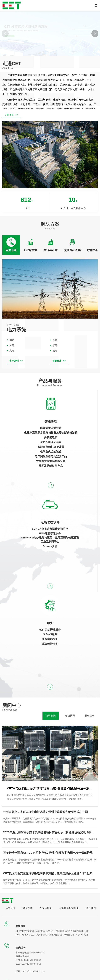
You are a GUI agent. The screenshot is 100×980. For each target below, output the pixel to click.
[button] (95, 33)
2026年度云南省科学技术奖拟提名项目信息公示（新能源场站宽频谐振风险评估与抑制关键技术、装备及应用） (50, 832)
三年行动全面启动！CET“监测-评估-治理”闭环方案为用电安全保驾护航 (48, 853)
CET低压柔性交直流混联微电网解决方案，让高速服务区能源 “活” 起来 (48, 873)
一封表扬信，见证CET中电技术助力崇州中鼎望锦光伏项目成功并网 (45, 812)
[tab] (11, 245)
